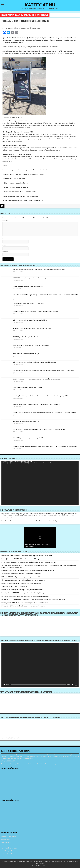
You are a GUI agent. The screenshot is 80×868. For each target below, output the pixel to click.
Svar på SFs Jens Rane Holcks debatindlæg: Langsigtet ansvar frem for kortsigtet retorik (39, 430)
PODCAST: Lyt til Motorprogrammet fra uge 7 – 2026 (29, 354)
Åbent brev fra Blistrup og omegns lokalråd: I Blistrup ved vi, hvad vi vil (44, 599)
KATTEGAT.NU (40, 5)
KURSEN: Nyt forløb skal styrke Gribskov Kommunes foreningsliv (32, 337)
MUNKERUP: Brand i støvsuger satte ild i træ (26, 421)
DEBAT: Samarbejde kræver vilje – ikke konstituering (28, 286)
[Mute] (72, 685)
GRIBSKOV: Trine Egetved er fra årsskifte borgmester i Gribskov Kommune (34, 562)
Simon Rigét (5, 586)
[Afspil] (4, 685)
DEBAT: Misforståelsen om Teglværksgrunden (31, 580)
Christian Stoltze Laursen (9, 580)
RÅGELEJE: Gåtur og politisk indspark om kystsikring (29, 593)
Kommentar (7, 221)
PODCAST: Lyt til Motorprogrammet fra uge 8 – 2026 (29, 303)
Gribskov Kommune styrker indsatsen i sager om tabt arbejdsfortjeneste (34, 362)
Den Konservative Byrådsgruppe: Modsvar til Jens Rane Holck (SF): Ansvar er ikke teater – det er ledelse (43, 371)
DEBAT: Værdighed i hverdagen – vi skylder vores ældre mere (26, 577)
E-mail (4, 245)
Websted (5, 252)
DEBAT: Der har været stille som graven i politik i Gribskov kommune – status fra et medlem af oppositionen (45, 446)
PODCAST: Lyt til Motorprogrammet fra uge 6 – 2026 (29, 438)
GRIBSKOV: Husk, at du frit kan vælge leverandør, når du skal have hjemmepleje (36, 379)
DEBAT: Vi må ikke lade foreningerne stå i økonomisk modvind (31, 596)
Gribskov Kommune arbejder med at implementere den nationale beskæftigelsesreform (39, 270)
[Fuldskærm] (76, 685)
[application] (40, 483)
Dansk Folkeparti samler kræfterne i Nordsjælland (28, 387)
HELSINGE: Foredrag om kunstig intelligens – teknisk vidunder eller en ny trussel (36, 404)
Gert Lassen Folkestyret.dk (11, 599)
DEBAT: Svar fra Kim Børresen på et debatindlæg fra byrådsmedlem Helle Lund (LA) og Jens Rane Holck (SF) (45, 413)
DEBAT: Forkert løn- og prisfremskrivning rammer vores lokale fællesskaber (35, 312)
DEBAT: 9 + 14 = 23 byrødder (19, 586)
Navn (4, 239)
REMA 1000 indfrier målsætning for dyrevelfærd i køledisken (31, 345)
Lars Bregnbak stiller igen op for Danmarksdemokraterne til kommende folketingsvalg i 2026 (41, 396)
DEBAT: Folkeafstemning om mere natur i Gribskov (26, 574)
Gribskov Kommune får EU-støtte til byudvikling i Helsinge (30, 320)
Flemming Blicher (7, 593)
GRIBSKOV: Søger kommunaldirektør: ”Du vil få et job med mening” (33, 328)
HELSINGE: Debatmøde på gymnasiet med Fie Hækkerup (30, 278)
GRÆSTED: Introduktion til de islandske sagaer (27, 559)
